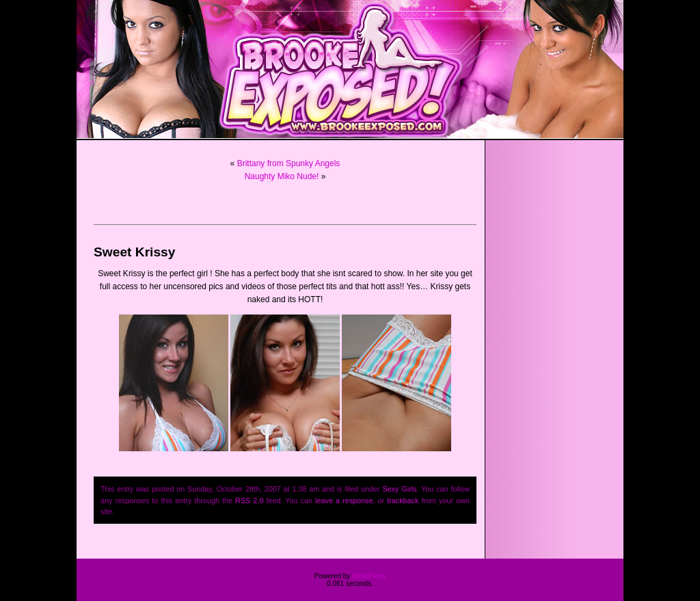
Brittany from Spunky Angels (289, 163)
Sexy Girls (400, 489)
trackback (403, 500)
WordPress (369, 576)
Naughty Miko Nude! (282, 176)
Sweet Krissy (134, 252)
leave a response (344, 500)
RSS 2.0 (249, 500)
